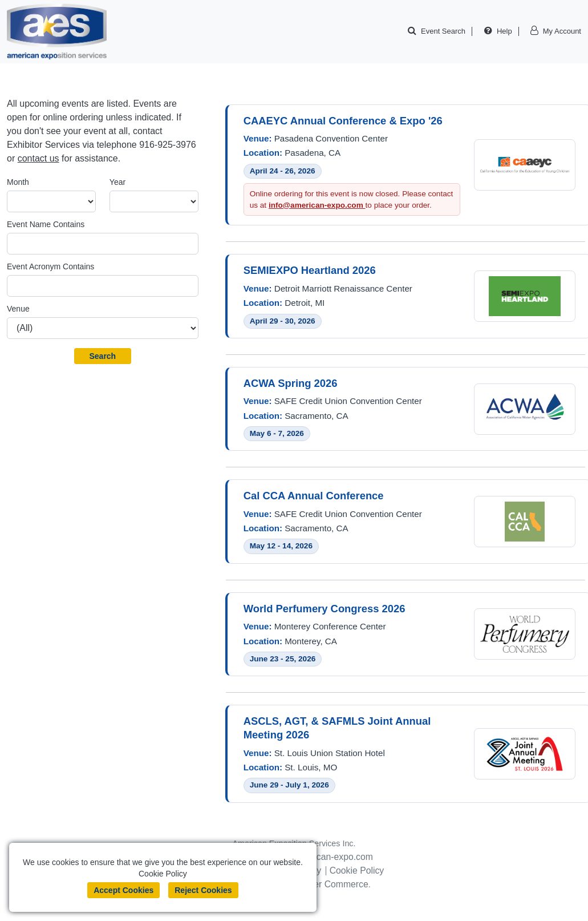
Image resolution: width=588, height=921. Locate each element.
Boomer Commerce (333, 885)
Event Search (443, 31)
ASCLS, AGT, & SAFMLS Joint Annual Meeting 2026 (337, 729)
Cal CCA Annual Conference (314, 497)
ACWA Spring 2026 (291, 384)
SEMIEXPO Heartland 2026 (310, 271)
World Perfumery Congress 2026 (325, 610)
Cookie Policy (357, 872)
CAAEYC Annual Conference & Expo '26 (343, 121)
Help (504, 31)
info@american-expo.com (317, 205)
